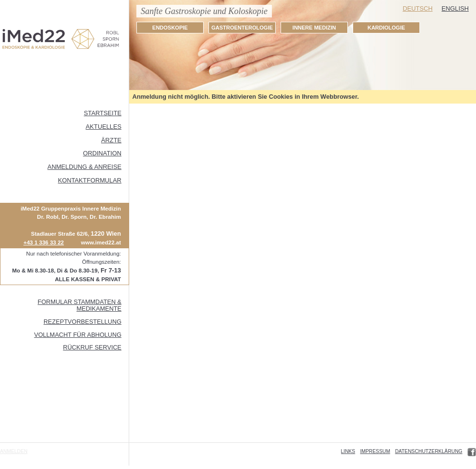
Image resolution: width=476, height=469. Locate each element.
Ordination (102, 153)
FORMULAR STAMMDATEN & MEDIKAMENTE (80, 305)
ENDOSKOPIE (170, 28)
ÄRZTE (111, 140)
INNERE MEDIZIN (314, 28)
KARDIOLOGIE (387, 28)
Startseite (103, 113)
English (455, 8)
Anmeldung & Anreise (84, 167)
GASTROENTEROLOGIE (242, 28)
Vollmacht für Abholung (78, 335)
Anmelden (14, 451)
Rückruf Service (92, 348)
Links (348, 451)
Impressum (375, 451)
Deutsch (417, 8)
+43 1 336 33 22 (44, 242)
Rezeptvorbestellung (82, 322)
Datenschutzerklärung (429, 451)
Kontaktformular (90, 180)
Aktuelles (104, 127)
